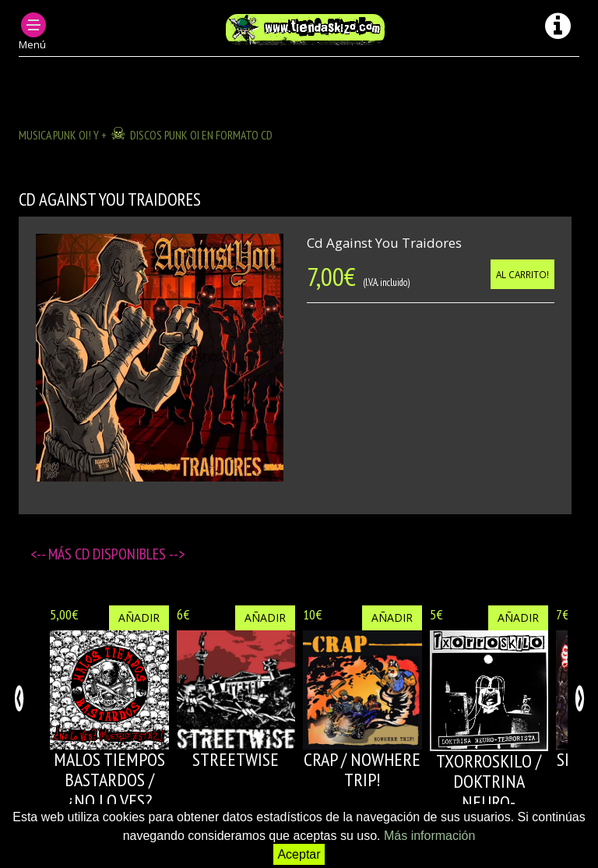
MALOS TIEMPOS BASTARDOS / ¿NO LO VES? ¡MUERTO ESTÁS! (109, 790)
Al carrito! (522, 274)
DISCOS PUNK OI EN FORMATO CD (201, 135)
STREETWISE (236, 759)
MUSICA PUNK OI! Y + (63, 135)
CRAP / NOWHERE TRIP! (362, 769)
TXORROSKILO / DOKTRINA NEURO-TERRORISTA (489, 792)
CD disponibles (122, 554)
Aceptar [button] (299, 854)
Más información (429, 836)
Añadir (139, 617)
